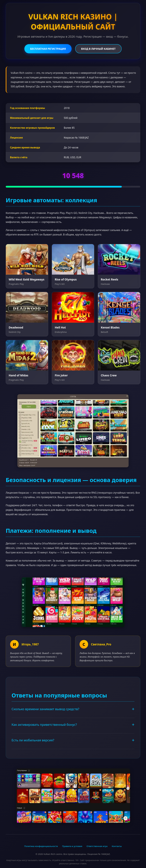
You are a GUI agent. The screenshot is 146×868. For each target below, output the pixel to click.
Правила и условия (72, 846)
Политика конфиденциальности (41, 846)
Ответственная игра (97, 846)
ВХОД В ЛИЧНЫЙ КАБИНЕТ (98, 49)
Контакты (117, 846)
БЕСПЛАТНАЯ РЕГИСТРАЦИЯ (48, 49)
